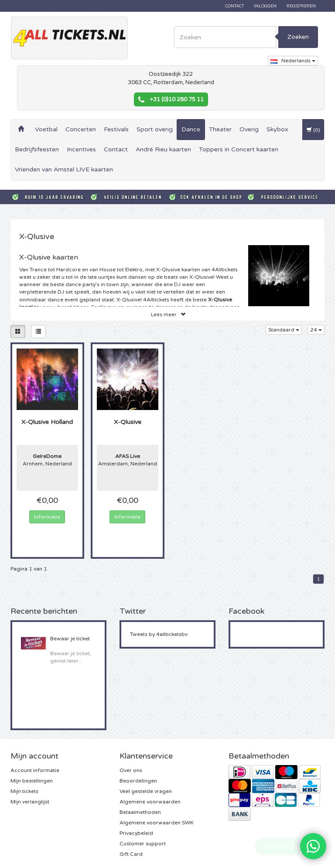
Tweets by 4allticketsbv (159, 634)
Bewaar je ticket (70, 639)
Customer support (143, 844)
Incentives (81, 149)
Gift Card (131, 854)
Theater (220, 129)
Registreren (301, 6)
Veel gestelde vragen (146, 791)
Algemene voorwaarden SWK (157, 823)
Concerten (81, 129)
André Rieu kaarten (163, 149)
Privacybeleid (136, 833)
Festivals (116, 129)
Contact (234, 6)
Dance (191, 129)
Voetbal (46, 129)
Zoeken (298, 37)
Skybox (277, 129)
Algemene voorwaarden (150, 802)
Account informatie (35, 770)
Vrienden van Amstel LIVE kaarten (64, 169)
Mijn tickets (24, 791)
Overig (249, 129)
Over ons (131, 770)
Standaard (284, 330)
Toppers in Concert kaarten (239, 149)
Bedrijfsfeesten (37, 149)
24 (316, 330)
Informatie (47, 517)
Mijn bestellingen (32, 781)
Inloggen (265, 6)
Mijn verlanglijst (30, 802)
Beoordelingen (138, 781)
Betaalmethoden (140, 812)
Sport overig (155, 129)
